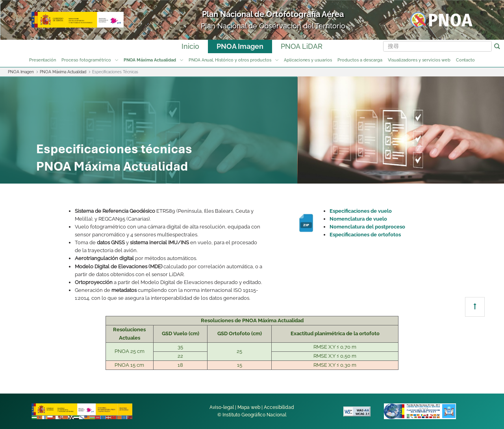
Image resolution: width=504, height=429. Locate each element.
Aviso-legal (222, 407)
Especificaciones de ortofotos (365, 235)
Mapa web (249, 407)
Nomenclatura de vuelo (358, 219)
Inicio (190, 46)
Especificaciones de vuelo (361, 211)
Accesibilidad (279, 407)
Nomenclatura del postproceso (367, 227)
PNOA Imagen (240, 46)
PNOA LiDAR (302, 46)
